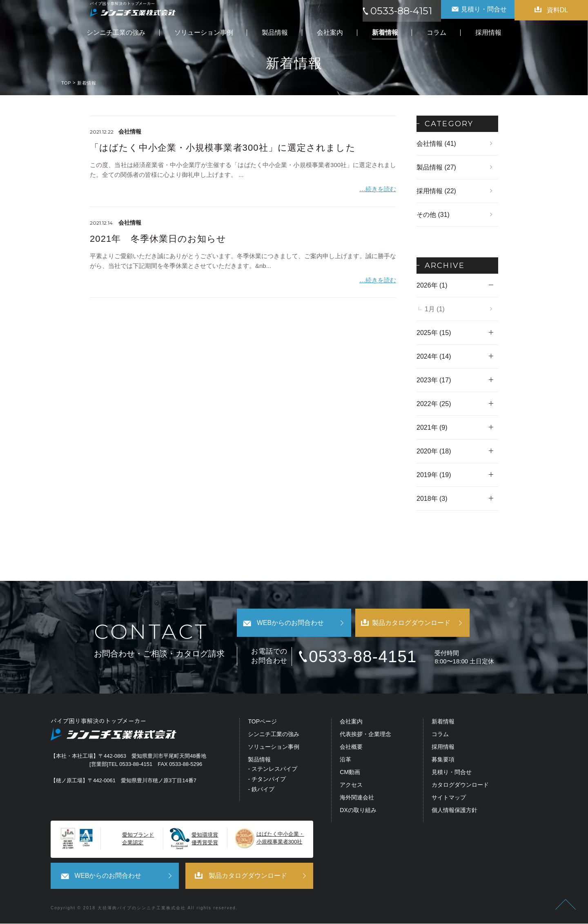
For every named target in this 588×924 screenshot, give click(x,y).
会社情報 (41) (436, 144)
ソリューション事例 (274, 748)
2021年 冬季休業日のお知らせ (158, 238)
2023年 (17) (434, 380)
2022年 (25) (434, 404)
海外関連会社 (357, 799)
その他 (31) (433, 215)
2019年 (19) (434, 475)
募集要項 (443, 761)
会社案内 (351, 723)
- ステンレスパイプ (273, 770)
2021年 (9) (432, 427)
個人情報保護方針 (454, 811)
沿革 (345, 761)
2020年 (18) (434, 451)
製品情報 (259, 761)
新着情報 (443, 723)
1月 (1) (435, 309)
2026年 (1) (432, 285)
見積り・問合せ (452, 773)
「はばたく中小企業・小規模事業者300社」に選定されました (223, 148)
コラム (440, 735)
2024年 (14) (434, 356)
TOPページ (262, 723)
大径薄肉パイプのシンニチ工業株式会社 (142, 908)
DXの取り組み (358, 811)
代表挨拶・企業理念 (365, 735)
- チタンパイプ (267, 780)
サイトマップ (449, 799)
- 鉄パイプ (261, 790)
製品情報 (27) (436, 167)
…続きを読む (378, 189)
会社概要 (351, 748)
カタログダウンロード (460, 786)
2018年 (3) (432, 499)
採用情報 (443, 748)
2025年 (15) (434, 333)
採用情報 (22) (436, 191)
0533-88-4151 (369, 657)
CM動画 (350, 773)
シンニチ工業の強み (274, 735)
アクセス (351, 786)
